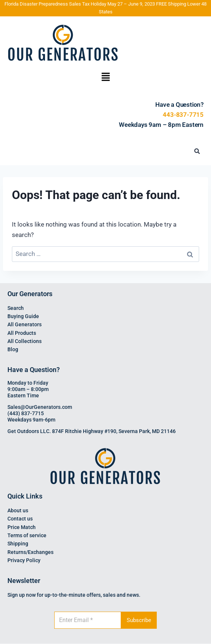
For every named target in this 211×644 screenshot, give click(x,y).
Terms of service (27, 535)
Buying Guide (23, 316)
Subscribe (139, 620)
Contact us (20, 519)
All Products (22, 333)
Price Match (22, 527)
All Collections (25, 341)
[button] (105, 78)
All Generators (25, 324)
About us (18, 510)
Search (16, 308)
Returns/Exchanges (30, 552)
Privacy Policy (24, 560)
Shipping (18, 544)
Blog (13, 349)
